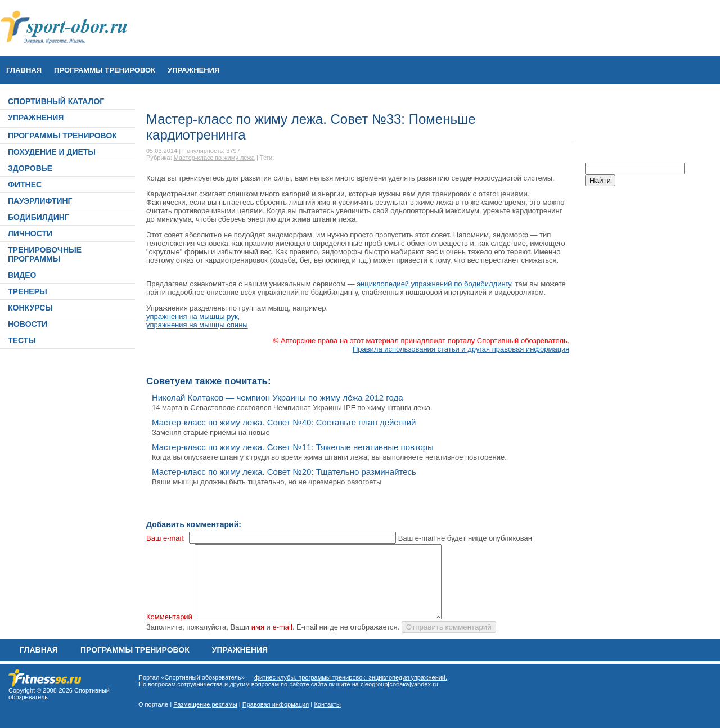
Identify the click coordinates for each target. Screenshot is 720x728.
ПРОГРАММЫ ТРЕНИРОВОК (105, 70)
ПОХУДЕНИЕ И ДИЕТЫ (52, 152)
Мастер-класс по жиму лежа (214, 158)
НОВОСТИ (28, 324)
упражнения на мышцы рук (192, 316)
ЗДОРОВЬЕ (30, 168)
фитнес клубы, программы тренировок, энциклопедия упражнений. (351, 677)
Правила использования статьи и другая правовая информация (461, 349)
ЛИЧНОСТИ (30, 233)
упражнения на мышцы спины (197, 325)
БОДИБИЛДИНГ (39, 217)
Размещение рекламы (205, 704)
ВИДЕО (22, 275)
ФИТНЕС (25, 185)
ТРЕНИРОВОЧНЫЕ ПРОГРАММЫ (45, 254)
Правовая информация (276, 704)
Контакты (327, 704)
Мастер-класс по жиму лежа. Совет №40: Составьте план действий (284, 422)
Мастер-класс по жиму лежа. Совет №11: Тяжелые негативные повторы (293, 447)
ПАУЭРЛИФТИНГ (40, 201)
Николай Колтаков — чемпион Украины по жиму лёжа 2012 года (278, 397)
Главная (24, 70)
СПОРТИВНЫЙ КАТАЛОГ (56, 101)
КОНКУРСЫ (30, 308)
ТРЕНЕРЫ (28, 291)
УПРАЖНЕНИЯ (193, 70)
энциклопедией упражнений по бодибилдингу (434, 284)
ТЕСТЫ (22, 340)
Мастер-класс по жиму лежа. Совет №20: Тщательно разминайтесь (284, 472)
